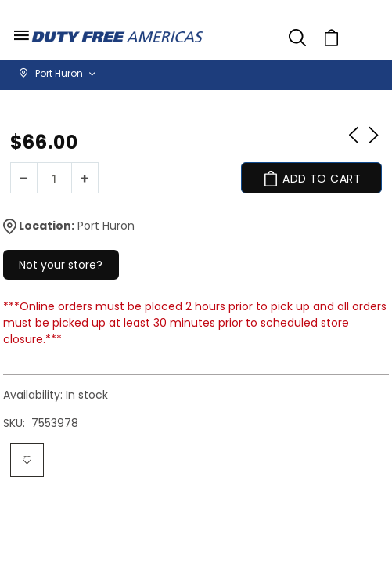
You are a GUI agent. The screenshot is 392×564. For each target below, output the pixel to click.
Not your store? (61, 265)
